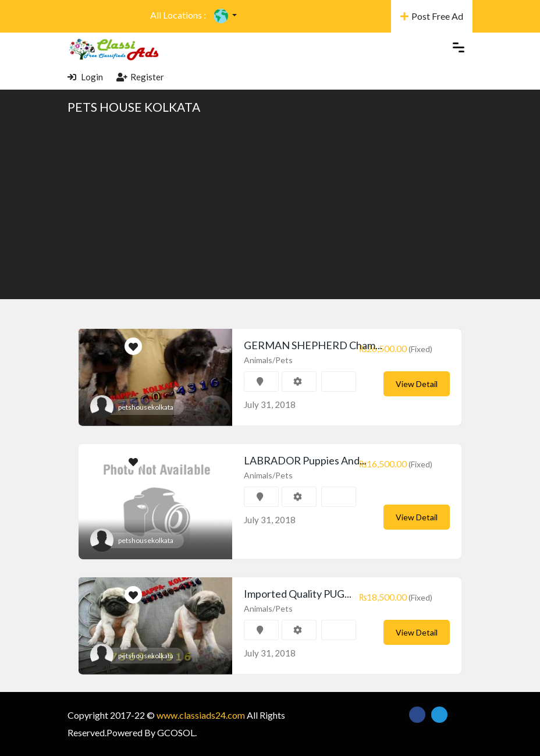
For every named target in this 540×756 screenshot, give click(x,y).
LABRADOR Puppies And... (305, 460)
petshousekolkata (146, 407)
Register (140, 77)
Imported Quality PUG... (298, 594)
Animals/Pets (268, 360)
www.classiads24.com (201, 715)
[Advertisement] (270, 206)
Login (85, 77)
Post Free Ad (432, 16)
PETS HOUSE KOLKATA (134, 107)
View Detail (417, 384)
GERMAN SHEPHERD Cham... (313, 345)
